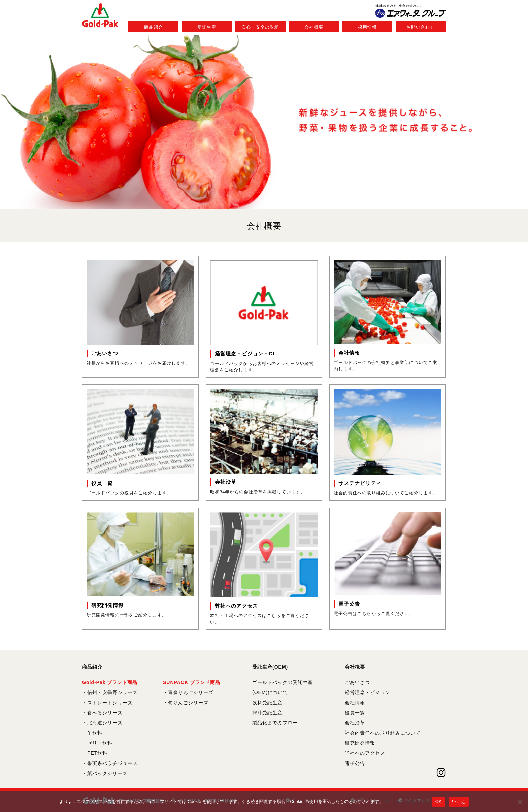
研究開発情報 (360, 743)
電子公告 (355, 763)
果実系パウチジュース (112, 763)
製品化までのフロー (275, 723)
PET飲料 (97, 753)
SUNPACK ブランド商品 (192, 682)
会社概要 (314, 27)
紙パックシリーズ (107, 773)
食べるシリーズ (105, 713)
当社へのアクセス (365, 753)
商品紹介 (154, 27)
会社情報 (355, 703)
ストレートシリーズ (110, 703)
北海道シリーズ (105, 723)
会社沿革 (355, 723)
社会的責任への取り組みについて (383, 733)
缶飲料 (95, 733)
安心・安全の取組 (260, 27)
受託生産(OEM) (270, 667)
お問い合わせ (421, 27)
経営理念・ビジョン (368, 692)
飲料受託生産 (267, 703)
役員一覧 (355, 713)
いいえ (459, 801)
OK (439, 801)
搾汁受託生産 (267, 713)
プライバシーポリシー (407, 801)
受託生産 (207, 27)
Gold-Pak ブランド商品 (110, 682)
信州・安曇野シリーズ (112, 692)
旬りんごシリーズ (188, 703)
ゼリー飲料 (100, 743)
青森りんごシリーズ (191, 692)
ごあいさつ (357, 682)
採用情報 (367, 27)
